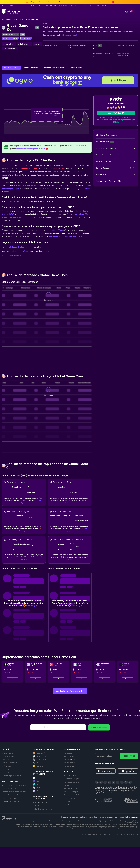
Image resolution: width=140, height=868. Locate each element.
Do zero (18, 255)
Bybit (20, 186)
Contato (67, 805)
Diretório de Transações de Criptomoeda (65, 236)
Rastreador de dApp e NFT (10, 801)
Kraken (26, 186)
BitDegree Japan (69, 798)
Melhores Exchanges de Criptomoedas (14, 785)
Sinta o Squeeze (99, 727)
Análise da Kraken (70, 756)
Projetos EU (68, 785)
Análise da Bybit (69, 753)
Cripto (10, 19)
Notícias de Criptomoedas (19, 247)
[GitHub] (130, 782)
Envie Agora (69, 503)
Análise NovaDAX (70, 766)
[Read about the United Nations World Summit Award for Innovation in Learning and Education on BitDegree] (131, 799)
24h (100, 46)
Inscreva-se (129, 756)
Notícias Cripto (7, 766)
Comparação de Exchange (10, 788)
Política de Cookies (114, 835)
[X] (97, 782)
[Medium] (118, 782)
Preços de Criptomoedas (10, 798)
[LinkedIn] (114, 782)
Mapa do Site (86, 835)
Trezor (6, 192)
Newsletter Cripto (7, 760)
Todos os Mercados (32, 68)
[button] (102, 6)
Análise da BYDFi (69, 760)
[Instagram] (122, 782)
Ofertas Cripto (6, 773)
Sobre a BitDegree (70, 776)
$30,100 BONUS (116, 113)
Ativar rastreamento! (69, 35)
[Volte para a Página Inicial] (4, 20)
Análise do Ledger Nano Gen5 (42, 809)
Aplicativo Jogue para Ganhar (11, 776)
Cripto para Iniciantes (9, 756)
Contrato (67, 801)
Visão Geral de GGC (11, 68)
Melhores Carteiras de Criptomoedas (14, 792)
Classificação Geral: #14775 (10, 35)
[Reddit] (126, 782)
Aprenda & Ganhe (7, 753)
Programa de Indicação (72, 788)
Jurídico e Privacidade (99, 835)
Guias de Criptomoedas (9, 763)
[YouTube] (105, 782)
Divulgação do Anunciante (130, 835)
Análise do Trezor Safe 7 (41, 806)
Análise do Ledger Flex (40, 803)
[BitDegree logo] (9, 818)
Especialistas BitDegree (72, 779)
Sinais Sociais (76, 68)
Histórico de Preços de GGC (55, 68)
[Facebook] (109, 782)
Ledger (88, 189)
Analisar (12, 679)
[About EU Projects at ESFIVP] (104, 799)
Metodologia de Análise (72, 782)
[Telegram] (101, 782)
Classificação (19, 19)
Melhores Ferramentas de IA (11, 795)
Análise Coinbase (69, 763)
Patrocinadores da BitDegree (73, 795)
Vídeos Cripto (6, 769)
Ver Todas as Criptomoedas (70, 691)
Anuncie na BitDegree (71, 792)
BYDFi (33, 186)
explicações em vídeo (19, 251)
